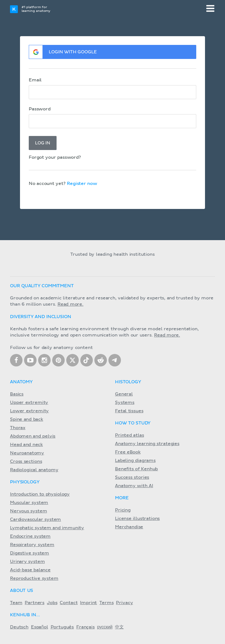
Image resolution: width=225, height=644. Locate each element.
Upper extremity (29, 403)
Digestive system (30, 553)
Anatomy (21, 382)
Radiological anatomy (34, 470)
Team (16, 603)
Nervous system (28, 511)
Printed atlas (130, 435)
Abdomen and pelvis (33, 436)
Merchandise (129, 527)
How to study (133, 423)
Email (35, 80)
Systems (125, 403)
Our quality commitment (42, 286)
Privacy (124, 603)
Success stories (132, 477)
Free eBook (128, 452)
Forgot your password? (55, 157)
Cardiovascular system (35, 520)
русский (105, 627)
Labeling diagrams (135, 461)
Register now (82, 184)
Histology (128, 382)
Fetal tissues (129, 411)
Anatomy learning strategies (147, 444)
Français (85, 627)
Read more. (70, 304)
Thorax (18, 428)
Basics (17, 394)
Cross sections (26, 462)
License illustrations (137, 519)
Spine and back (27, 419)
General (124, 394)
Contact (69, 603)
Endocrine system (30, 536)
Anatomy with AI (134, 486)
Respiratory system (32, 545)
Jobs (52, 603)
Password (40, 109)
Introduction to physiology (40, 494)
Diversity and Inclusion (41, 317)
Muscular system (29, 503)
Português (62, 627)
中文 (119, 627)
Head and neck (26, 445)
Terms (106, 603)
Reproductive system (34, 579)
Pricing (123, 510)
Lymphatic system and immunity (47, 528)
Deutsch (19, 627)
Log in (43, 143)
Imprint (88, 603)
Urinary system (27, 562)
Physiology (25, 482)
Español (40, 627)
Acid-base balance (30, 570)
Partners (35, 603)
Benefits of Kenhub (136, 469)
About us (22, 591)
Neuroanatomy (27, 453)
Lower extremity (29, 411)
